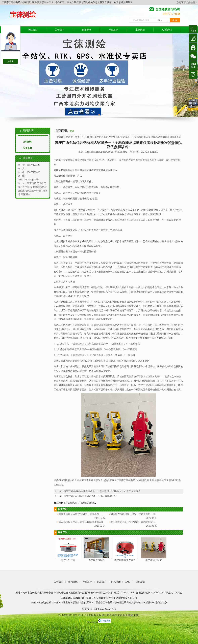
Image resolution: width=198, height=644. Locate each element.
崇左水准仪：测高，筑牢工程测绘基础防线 (81, 522)
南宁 (75, 615)
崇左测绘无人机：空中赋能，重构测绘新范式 (134, 522)
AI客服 (10, 61)
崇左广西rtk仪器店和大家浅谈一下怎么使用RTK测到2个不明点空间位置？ (102, 491)
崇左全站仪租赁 (154, 560)
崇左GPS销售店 (96, 560)
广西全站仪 (71, 503)
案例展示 (140, 30)
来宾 (120, 615)
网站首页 (33, 30)
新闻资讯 (86, 30)
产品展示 (113, 30)
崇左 (115, 615)
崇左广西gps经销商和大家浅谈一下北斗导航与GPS (90, 496)
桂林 (130, 615)
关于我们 (60, 30)
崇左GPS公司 (68, 560)
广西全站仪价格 (87, 503)
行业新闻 (27, 148)
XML (128, 582)
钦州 (81, 615)
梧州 (125, 615)
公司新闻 (27, 142)
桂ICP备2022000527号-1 (104, 609)
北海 (86, 615)
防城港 (92, 615)
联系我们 (167, 30)
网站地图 (116, 582)
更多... (137, 615)
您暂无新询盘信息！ (187, 2)
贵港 (109, 615)
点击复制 (98, 598)
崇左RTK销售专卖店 (125, 560)
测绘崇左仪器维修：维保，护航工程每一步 (133, 514)
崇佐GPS (48, 2)
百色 (99, 615)
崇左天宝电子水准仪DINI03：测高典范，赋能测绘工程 (87, 514)
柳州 (104, 615)
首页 (78, 137)
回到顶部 (140, 582)
